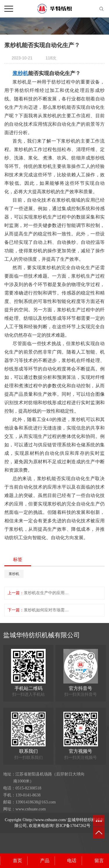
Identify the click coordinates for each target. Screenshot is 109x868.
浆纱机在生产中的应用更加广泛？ (47, 593)
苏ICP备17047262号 (73, 826)
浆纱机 (14, 574)
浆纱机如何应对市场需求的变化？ (47, 610)
